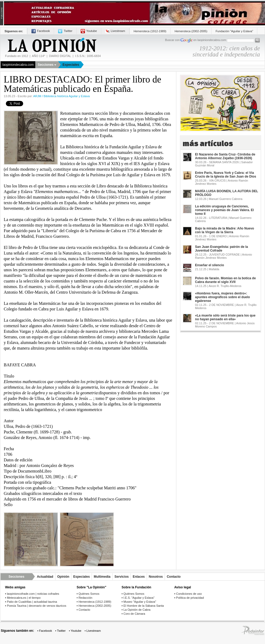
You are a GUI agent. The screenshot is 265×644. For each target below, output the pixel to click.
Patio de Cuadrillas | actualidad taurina (32, 602)
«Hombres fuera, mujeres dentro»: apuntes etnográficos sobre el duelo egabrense (222, 297)
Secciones (47, 65)
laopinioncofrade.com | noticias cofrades (33, 594)
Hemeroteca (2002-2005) (191, 31)
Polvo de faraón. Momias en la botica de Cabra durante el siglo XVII (225, 280)
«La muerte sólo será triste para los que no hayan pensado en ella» (225, 317)
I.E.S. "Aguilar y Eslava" (139, 598)
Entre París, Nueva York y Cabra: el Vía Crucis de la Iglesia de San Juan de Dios (225, 175)
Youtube (89, 31)
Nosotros (156, 577)
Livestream (115, 31)
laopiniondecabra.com (18, 65)
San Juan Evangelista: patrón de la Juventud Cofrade (221, 249)
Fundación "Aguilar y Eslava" (234, 31)
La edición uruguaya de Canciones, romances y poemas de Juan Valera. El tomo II (224, 210)
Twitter (65, 31)
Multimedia (102, 577)
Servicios (122, 577)
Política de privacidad (190, 598)
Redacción (85, 598)
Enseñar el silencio (209, 265)
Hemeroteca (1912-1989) (150, 31)
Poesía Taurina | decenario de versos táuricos (37, 606)
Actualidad (45, 577)
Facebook (41, 31)
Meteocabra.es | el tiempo (24, 598)
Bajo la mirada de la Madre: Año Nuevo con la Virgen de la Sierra (225, 230)
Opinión (63, 577)
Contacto (174, 577)
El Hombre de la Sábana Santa (144, 606)
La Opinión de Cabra (137, 610)
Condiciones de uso (189, 594)
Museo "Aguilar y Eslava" (140, 602)
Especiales (71, 65)
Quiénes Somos (89, 594)
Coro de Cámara (134, 614)
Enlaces (139, 577)
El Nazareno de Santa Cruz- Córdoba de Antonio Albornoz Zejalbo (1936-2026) (225, 156)
